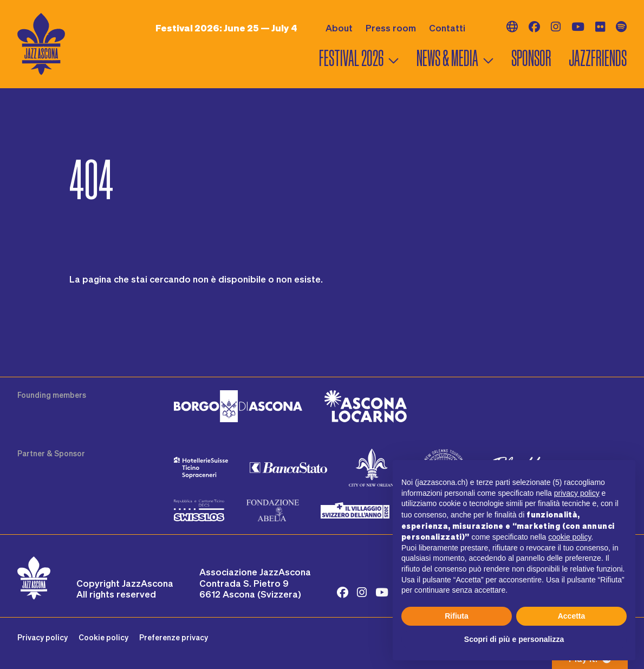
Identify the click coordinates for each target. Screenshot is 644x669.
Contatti (447, 28)
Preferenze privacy (174, 637)
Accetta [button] (572, 616)
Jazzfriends (598, 58)
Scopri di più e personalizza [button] (514, 639)
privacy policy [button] (577, 493)
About (339, 28)
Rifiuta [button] (457, 616)
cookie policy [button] (570, 537)
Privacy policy (43, 637)
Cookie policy (103, 637)
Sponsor (531, 58)
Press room (391, 28)
